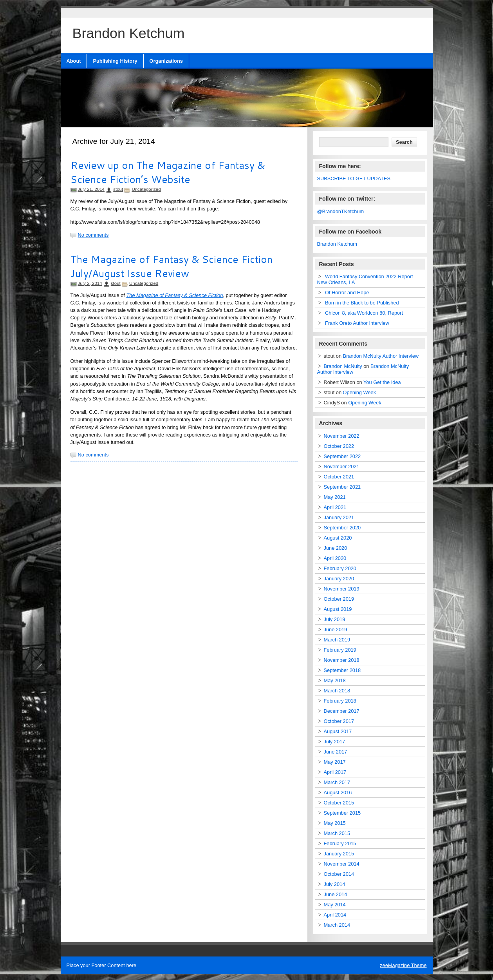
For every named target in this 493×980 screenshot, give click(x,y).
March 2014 (337, 925)
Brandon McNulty (343, 366)
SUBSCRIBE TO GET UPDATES (354, 178)
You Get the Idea (382, 382)
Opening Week (359, 392)
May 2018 (335, 680)
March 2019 (337, 640)
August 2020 (338, 538)
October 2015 (339, 803)
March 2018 (337, 691)
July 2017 (335, 742)
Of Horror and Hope (347, 293)
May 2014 (335, 905)
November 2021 (342, 466)
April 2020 (335, 558)
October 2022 (339, 446)
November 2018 (342, 660)
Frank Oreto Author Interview (357, 323)
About (74, 61)
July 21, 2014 (91, 189)
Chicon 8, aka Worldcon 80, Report (364, 313)
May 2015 (335, 823)
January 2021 (339, 517)
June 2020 (336, 548)
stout (118, 189)
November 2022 (342, 436)
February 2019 (340, 650)
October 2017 (339, 721)
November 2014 (342, 864)
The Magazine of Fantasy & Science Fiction (174, 295)
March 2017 (337, 782)
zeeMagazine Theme (403, 965)
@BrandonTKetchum (341, 211)
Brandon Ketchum (337, 244)
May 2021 (335, 497)
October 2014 (339, 874)
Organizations (166, 61)
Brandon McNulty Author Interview (381, 356)
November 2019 (342, 589)
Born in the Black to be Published (362, 303)
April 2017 (335, 772)
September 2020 (342, 528)
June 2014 (336, 894)
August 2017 (338, 731)
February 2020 (340, 568)
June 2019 (336, 629)
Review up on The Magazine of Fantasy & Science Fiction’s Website (168, 172)
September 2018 (342, 670)
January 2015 (339, 854)
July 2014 (335, 884)
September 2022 (342, 456)
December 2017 (342, 711)
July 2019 (335, 619)
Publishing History (115, 61)
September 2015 (342, 813)
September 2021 (342, 487)
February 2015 (340, 843)
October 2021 (339, 477)
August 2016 (338, 793)
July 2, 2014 (90, 283)
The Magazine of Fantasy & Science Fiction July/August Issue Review (172, 266)
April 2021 (335, 507)
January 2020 (339, 579)
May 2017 (335, 762)
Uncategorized (146, 189)
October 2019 (339, 599)
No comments (93, 235)
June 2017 (336, 752)
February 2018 (340, 701)
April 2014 (335, 915)
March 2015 (337, 833)
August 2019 (338, 609)
